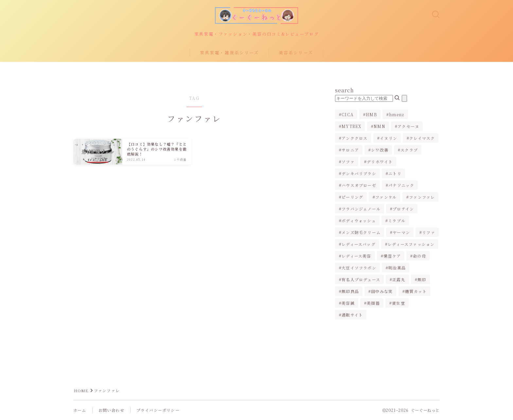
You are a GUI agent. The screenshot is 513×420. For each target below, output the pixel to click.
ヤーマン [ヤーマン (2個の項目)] (401, 233)
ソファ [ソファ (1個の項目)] (348, 162)
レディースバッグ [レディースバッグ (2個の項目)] (359, 244)
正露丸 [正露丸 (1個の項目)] (399, 280)
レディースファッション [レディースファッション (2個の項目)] (411, 244)
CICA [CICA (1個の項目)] (348, 115)
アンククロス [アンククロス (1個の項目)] (354, 138)
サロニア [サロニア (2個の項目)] (350, 150)
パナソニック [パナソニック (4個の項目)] (401, 185)
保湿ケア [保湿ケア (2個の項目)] (392, 256)
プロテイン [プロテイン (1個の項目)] (403, 209)
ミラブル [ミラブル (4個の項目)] (397, 221)
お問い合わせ (111, 410)
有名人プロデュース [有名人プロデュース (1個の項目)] (361, 280)
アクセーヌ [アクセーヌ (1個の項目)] (408, 127)
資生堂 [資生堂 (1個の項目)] (398, 303)
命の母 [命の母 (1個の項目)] (419, 256)
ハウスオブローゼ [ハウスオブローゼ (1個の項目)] (359, 185)
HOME (81, 391)
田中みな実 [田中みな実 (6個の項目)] (382, 292)
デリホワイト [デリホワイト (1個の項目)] (380, 162)
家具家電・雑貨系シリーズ (229, 53)
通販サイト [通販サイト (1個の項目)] (352, 315)
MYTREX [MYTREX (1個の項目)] (351, 127)
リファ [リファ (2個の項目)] (429, 233)
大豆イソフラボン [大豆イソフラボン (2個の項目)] (359, 268)
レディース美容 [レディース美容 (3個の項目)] (356, 256)
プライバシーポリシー (158, 410)
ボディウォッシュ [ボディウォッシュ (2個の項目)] (359, 221)
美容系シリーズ (296, 53)
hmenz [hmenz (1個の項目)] (397, 115)
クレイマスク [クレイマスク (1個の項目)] (422, 138)
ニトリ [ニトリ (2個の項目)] (395, 174)
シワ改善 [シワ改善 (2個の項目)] (380, 150)
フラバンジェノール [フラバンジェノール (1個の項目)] (361, 209)
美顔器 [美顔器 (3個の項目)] (373, 303)
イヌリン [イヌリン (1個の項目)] (389, 138)
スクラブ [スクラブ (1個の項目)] (409, 150)
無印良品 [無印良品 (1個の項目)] (350, 292)
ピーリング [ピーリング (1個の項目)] (352, 197)
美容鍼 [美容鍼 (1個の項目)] (348, 303)
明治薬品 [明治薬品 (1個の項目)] (397, 268)
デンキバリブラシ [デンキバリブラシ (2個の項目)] (359, 174)
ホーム (80, 410)
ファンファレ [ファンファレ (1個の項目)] (422, 197)
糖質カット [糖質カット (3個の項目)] (416, 292)
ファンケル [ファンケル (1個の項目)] (386, 197)
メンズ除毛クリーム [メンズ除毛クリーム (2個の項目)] (361, 233)
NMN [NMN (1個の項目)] (380, 127)
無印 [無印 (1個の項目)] (422, 280)
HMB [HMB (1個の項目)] (371, 115)
